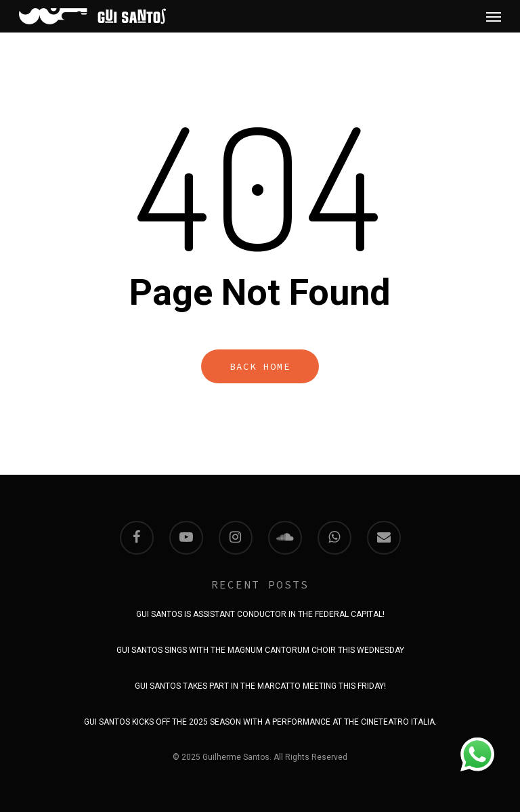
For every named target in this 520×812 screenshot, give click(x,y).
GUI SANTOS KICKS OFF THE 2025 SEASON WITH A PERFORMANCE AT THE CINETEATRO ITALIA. (260, 722)
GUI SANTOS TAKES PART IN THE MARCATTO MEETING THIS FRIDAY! (260, 686)
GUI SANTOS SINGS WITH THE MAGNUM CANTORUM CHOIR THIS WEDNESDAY (260, 650)
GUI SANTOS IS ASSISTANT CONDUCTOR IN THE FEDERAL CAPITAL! (260, 614)
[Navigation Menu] (494, 16)
